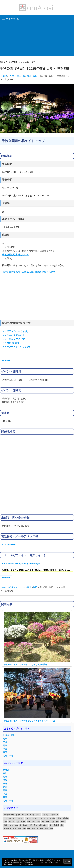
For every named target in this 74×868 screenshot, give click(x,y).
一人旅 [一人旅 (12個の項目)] (59, 818)
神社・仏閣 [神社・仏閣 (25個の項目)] (8, 829)
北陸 (5, 787)
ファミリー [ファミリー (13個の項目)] (20, 818)
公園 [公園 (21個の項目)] (5, 822)
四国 (5, 752)
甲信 (5, 780)
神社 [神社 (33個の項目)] (62, 825)
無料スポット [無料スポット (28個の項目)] (43, 825)
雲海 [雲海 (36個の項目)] (46, 829)
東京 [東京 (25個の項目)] (12, 825)
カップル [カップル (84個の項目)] (25, 815)
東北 (5, 773)
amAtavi (6, 360)
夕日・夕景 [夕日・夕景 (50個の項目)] (36, 822)
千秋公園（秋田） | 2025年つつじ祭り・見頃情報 (25, 665)
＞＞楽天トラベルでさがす (15, 331)
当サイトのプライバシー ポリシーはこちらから (19, 864)
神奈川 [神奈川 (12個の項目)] (56, 825)
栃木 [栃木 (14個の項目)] (16, 825)
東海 (5, 784)
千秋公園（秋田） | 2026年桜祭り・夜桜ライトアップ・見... (30, 721)
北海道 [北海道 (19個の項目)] (23, 822)
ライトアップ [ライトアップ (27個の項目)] (44, 818)
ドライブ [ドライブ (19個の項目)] (45, 815)
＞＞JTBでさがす (11, 343)
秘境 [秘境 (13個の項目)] (19, 829)
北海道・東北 (9, 735)
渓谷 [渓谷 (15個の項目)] (31, 825)
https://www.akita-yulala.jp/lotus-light (21, 563)
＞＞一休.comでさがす (14, 339)
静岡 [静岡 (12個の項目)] (51, 829)
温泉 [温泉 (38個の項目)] (35, 825)
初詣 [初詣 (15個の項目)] (18, 822)
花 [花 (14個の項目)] (38, 829)
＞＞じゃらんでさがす (13, 335)
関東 (5, 739)
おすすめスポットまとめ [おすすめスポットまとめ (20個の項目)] (12, 815)
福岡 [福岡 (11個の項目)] (15, 829)
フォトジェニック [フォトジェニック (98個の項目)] (31, 818)
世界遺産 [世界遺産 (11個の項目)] (66, 818)
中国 (5, 749)
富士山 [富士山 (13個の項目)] (63, 822)
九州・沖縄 (8, 756)
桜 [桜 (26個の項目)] (20, 825)
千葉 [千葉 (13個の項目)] (29, 822)
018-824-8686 (9, 545)
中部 (5, 742)
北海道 (6, 770)
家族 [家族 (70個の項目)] (57, 822)
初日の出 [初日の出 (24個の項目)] (12, 822)
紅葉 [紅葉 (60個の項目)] (24, 829)
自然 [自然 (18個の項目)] (34, 829)
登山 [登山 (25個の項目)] (51, 825)
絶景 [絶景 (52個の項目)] (29, 829)
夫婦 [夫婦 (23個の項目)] (52, 822)
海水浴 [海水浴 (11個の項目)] (25, 825)
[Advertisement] (37, 40)
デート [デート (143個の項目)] (38, 815)
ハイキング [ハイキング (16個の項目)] (54, 815)
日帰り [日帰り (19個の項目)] (6, 825)
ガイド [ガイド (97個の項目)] (32, 815)
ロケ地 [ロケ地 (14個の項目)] (52, 818)
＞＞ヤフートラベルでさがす (17, 347)
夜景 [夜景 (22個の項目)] (43, 822)
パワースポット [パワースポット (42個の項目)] (9, 818)
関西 (5, 746)
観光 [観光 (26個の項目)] (42, 829)
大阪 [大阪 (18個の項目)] (48, 822)
